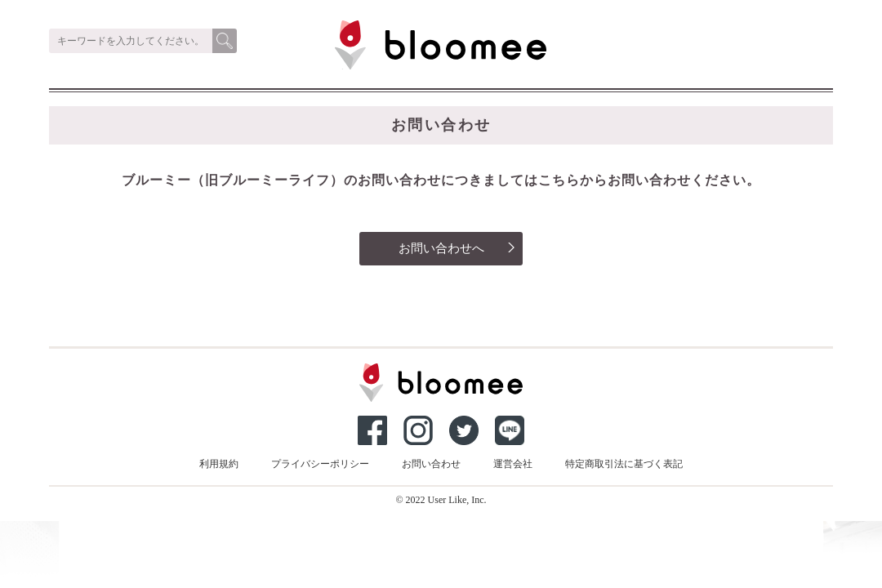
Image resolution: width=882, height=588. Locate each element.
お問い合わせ (431, 464)
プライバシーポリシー (320, 464)
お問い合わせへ (458, 248)
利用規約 (219, 464)
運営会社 (513, 464)
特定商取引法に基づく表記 (624, 464)
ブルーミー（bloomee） (377, 69)
